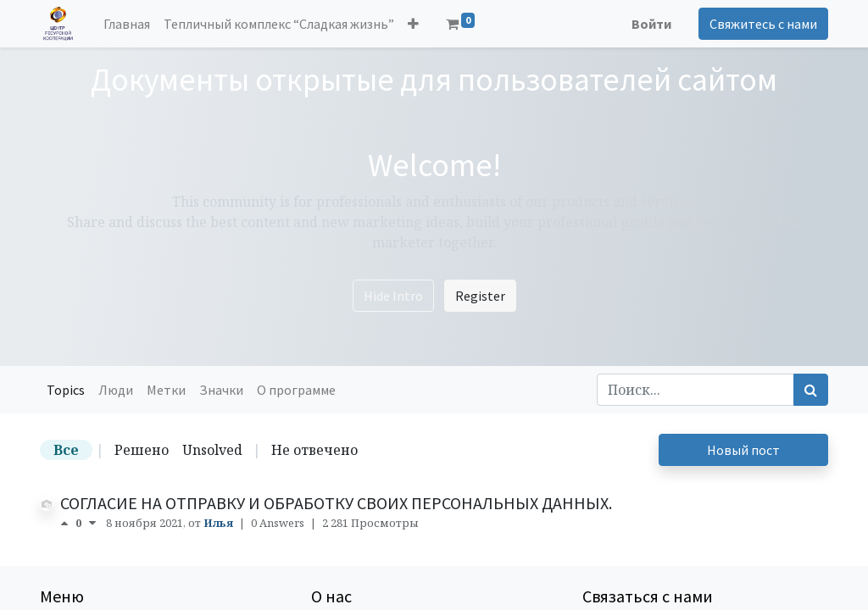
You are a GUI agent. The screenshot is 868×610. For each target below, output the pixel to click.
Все (66, 450)
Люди (116, 390)
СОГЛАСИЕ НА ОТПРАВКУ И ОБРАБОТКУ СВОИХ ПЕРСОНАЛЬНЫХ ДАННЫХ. (336, 503)
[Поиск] (811, 390)
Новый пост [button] (743, 450)
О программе (296, 390)
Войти (651, 24)
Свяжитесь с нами (763, 24)
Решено (142, 450)
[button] (413, 24)
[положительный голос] (68, 523)
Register (480, 296)
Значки (221, 390)
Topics (66, 390)
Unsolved (212, 450)
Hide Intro (393, 296)
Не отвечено (314, 450)
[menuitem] (127, 24)
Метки (166, 390)
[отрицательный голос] (92, 523)
